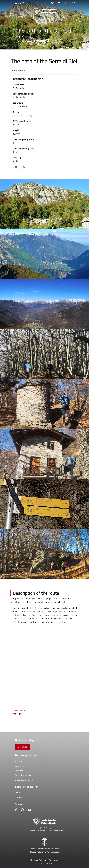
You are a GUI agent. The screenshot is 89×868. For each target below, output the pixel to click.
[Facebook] (16, 810)
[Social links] (59, 3)
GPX (15, 714)
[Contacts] (52, 3)
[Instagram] (22, 810)
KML (20, 714)
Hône (23, 70)
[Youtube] (30, 810)
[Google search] (65, 3)
